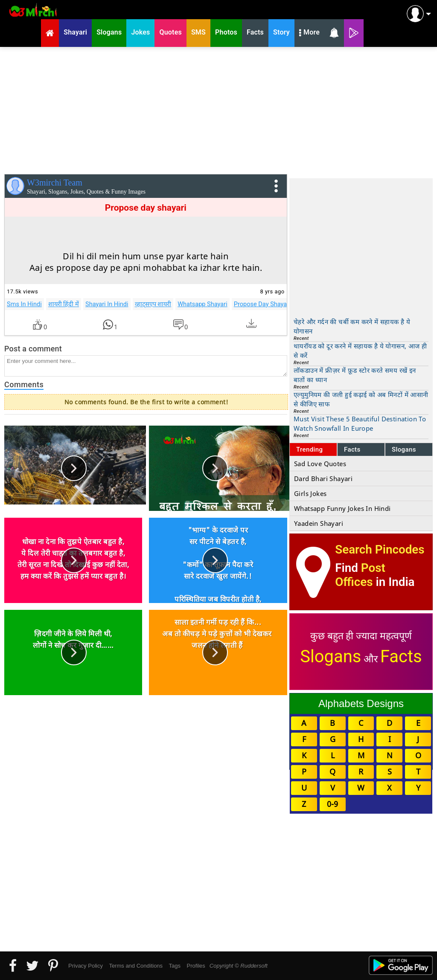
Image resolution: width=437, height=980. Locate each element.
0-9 (332, 804)
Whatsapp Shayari (202, 304)
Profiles (196, 966)
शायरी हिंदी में (64, 304)
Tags (175, 966)
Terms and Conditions (136, 966)
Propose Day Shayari (262, 304)
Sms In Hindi (24, 304)
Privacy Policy (86, 966)
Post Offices (360, 575)
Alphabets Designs (361, 703)
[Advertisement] (218, 109)
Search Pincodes (380, 549)
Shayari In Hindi (107, 304)
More (309, 33)
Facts (352, 449)
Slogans (404, 449)
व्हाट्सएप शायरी (153, 304)
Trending (310, 449)
